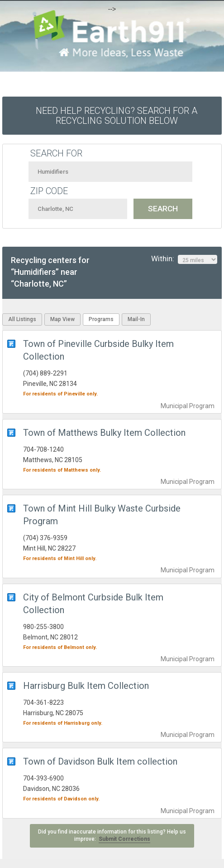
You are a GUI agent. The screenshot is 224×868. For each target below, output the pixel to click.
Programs (101, 319)
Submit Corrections (124, 839)
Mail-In (136, 319)
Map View (62, 319)
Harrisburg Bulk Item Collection (86, 686)
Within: (184, 259)
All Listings (22, 319)
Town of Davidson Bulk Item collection (100, 761)
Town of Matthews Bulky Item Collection (104, 433)
